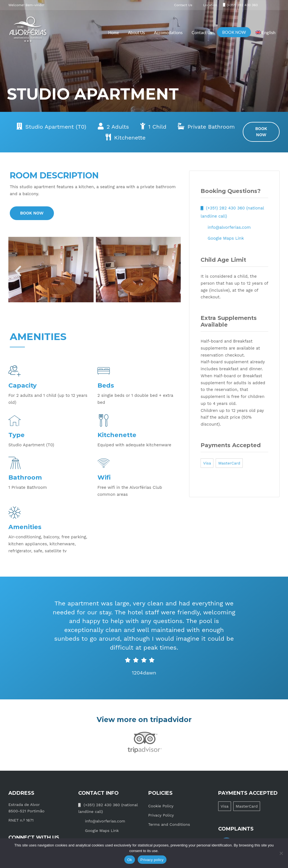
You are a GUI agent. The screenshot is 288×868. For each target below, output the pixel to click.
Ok (129, 860)
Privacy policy (152, 860)
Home (114, 32)
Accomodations (168, 32)
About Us (136, 32)
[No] (281, 853)
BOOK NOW (234, 32)
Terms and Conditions (169, 824)
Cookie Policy (161, 806)
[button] (18, 271)
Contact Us (202, 32)
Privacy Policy (161, 815)
